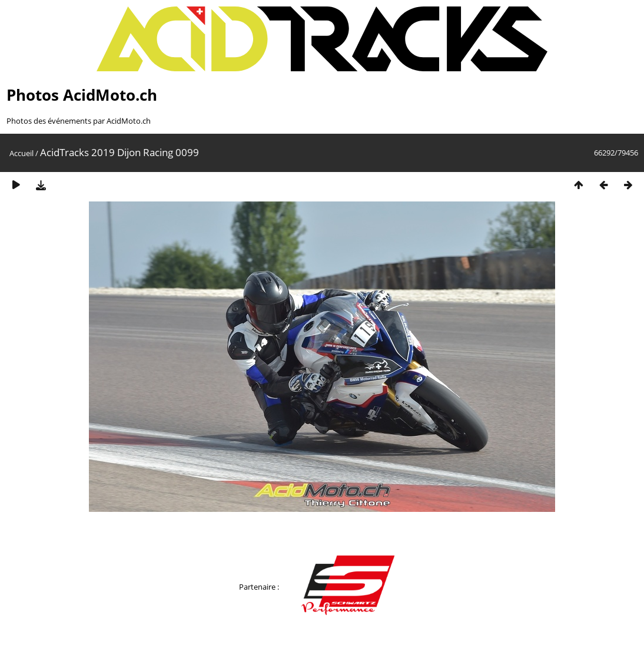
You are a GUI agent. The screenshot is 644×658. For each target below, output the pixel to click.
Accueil (21, 153)
